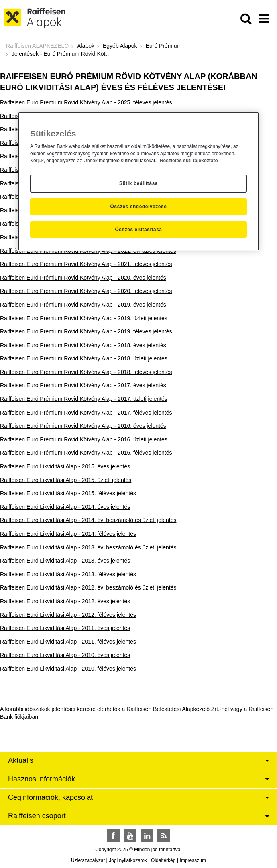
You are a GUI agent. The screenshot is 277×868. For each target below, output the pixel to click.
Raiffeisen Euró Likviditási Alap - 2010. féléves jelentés (68, 669)
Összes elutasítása (138, 230)
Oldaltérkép (163, 860)
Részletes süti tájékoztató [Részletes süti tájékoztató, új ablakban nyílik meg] (189, 161)
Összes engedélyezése (139, 207)
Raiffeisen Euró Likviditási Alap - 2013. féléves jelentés (68, 574)
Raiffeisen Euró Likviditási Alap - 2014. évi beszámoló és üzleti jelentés (88, 520)
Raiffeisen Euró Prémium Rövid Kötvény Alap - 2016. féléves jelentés (86, 453)
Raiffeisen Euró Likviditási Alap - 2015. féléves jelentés (68, 493)
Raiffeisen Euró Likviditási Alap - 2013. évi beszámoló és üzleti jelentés (88, 547)
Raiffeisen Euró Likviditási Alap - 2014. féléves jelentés (68, 534)
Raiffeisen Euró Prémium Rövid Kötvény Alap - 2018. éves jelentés (83, 345)
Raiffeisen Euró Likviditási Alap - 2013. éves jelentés (65, 561)
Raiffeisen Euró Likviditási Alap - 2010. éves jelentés (65, 655)
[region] (138, 181)
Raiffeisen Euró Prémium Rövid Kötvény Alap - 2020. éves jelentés (83, 278)
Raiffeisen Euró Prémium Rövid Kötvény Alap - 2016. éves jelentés (83, 426)
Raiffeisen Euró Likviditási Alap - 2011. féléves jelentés (68, 642)
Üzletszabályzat (88, 860)
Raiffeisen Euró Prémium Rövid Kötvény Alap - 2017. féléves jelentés (86, 413)
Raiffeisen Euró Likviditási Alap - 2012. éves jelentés (65, 601)
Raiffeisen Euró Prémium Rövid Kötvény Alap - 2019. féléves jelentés (86, 331)
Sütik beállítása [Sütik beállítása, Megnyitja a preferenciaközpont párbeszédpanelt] (138, 183)
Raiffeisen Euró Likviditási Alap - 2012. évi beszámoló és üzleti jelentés (88, 587)
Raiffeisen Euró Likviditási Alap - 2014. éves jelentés (65, 507)
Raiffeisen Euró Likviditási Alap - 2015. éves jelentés (65, 466)
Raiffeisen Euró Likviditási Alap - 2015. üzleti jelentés (66, 480)
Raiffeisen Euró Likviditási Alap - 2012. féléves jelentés (68, 615)
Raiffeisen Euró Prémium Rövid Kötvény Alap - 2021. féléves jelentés (86, 264)
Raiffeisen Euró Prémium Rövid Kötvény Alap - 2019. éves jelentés (83, 305)
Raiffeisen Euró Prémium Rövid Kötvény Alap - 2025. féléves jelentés (86, 102)
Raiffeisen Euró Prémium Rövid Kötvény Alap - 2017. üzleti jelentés (84, 399)
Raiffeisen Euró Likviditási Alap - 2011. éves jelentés (65, 628)
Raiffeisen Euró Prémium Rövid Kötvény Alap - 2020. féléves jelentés (86, 291)
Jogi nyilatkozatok (128, 860)
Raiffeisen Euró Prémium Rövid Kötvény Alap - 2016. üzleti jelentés (84, 439)
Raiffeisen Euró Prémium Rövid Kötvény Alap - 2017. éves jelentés (83, 385)
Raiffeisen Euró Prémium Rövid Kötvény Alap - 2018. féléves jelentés (86, 372)
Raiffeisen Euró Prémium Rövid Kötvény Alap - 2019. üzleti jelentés (84, 318)
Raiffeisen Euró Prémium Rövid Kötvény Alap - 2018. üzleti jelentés (84, 358)
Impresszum (193, 860)
